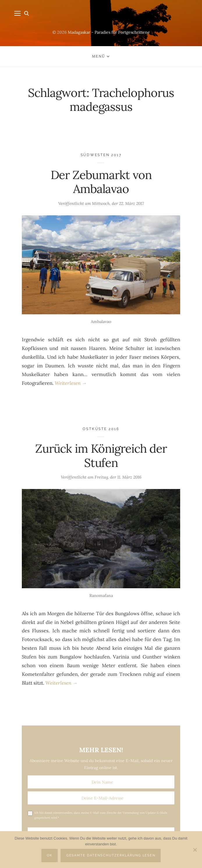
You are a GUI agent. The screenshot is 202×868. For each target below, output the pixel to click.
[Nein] (195, 850)
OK (50, 855)
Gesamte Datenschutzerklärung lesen (111, 855)
